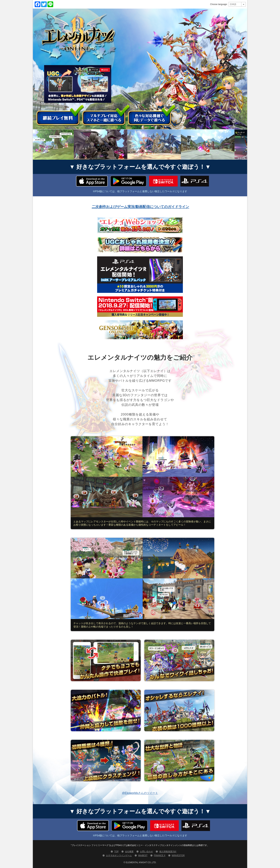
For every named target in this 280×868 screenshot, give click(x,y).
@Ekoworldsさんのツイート (140, 793)
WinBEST (143, 855)
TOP (116, 852)
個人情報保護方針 (168, 852)
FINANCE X (160, 855)
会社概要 (129, 852)
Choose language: (219, 4)
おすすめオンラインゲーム (119, 855)
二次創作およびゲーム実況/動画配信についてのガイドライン (141, 207)
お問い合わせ (146, 852)
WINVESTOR (178, 855)
